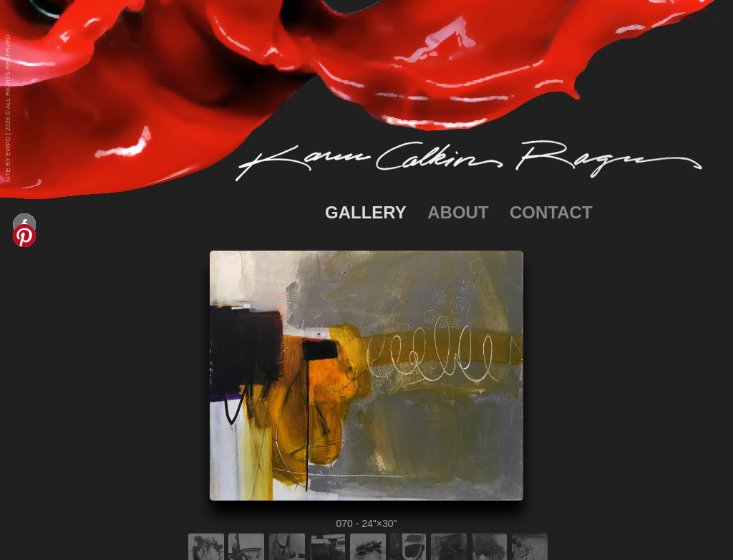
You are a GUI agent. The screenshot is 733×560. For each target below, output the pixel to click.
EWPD (8, 146)
